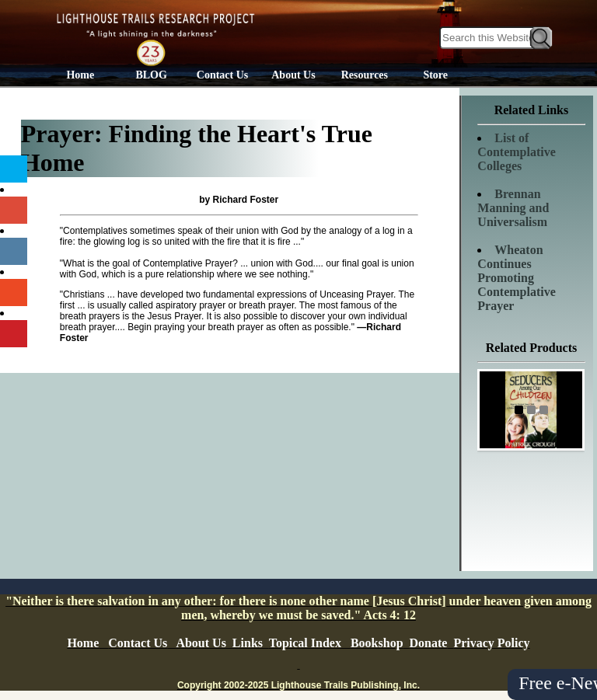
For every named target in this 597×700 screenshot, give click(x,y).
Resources (365, 75)
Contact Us (223, 75)
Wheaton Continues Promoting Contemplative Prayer (516, 278)
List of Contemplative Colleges (516, 152)
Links (248, 643)
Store (435, 75)
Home (80, 75)
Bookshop (377, 643)
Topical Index (305, 643)
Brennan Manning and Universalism (513, 208)
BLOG (151, 75)
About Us (293, 75)
